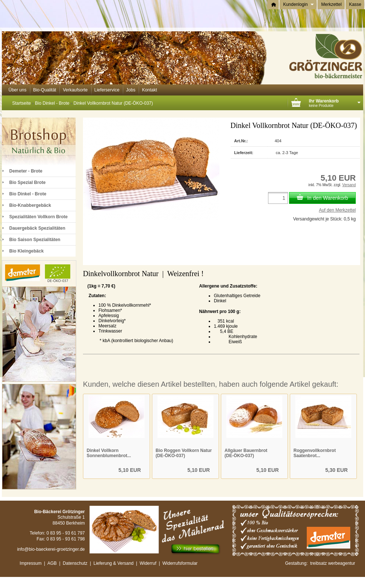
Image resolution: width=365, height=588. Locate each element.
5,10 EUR (130, 470)
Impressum (30, 563)
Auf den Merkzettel (337, 210)
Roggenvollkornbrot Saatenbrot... (315, 453)
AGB (52, 563)
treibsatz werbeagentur (333, 563)
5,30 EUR (336, 470)
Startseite (22, 103)
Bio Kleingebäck (26, 251)
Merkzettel (331, 4)
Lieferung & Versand (113, 563)
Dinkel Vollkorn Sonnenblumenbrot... (109, 453)
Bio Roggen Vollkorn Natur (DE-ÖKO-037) (184, 453)
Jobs (131, 90)
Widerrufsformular (181, 563)
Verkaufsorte (75, 90)
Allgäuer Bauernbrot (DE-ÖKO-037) (246, 453)
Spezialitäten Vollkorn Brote (38, 217)
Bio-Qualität (45, 90)
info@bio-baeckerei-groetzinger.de (51, 549)
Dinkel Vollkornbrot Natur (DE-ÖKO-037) (113, 103)
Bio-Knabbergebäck (30, 205)
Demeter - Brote (26, 171)
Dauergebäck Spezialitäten (37, 228)
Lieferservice (107, 90)
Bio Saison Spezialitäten (35, 240)
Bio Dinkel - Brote (52, 103)
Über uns (18, 90)
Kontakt (150, 90)
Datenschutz (75, 563)
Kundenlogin (298, 4)
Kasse (355, 4)
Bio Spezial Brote (27, 182)
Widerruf (148, 563)
